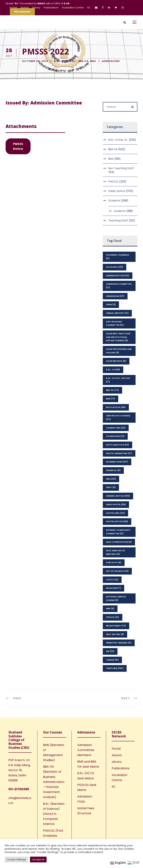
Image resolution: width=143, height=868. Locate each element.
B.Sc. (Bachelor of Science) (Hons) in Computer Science (54, 814)
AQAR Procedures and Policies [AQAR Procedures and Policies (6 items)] (119, 351)
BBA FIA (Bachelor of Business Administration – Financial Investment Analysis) (54, 782)
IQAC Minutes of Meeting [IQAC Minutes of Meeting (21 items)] (115, 552)
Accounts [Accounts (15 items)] (115, 267)
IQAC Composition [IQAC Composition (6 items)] (119, 542)
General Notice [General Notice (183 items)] (118, 496)
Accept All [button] (38, 860)
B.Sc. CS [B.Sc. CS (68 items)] (113, 370)
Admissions (111, 61)
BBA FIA (84, 61)
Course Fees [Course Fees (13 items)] (115, 436)
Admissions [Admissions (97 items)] (115, 296)
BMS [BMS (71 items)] (111, 399)
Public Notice (117, 191)
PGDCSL (113, 182)
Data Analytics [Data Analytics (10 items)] (117, 445)
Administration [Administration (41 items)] (118, 276)
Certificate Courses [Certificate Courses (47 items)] (118, 417)
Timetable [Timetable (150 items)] (115, 668)
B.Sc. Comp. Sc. (65, 61)
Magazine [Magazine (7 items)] (113, 588)
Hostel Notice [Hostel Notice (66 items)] (117, 521)
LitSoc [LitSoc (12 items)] (112, 580)
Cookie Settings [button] (16, 860)
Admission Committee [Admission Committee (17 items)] (119, 286)
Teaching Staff (118, 220)
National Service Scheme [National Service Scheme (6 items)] (116, 598)
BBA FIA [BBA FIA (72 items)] (112, 390)
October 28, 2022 (35, 61)
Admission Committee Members (86, 750)
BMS (93, 61)
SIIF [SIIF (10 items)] (110, 651)
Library (36, 8)
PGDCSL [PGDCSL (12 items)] (113, 617)
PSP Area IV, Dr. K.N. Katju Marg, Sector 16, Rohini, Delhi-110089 (19, 770)
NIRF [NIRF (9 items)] (110, 609)
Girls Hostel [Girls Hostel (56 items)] (116, 504)
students (120, 211)
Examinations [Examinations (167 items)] (117, 462)
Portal (13, 8)
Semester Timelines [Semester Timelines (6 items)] (119, 643)
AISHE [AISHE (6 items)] (111, 304)
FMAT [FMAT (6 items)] (111, 487)
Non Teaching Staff (121, 168)
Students (114, 201)
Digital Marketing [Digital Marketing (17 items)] (119, 453)
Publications (51, 8)
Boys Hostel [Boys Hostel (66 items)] (116, 407)
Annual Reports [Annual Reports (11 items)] (117, 313)
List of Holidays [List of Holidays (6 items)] (117, 571)
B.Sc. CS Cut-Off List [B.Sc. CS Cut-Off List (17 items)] (118, 380)
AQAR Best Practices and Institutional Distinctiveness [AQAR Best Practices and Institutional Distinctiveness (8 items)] (118, 337)
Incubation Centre (73, 8)
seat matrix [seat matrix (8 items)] (115, 634)
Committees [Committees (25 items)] (116, 428)
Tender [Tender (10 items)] (112, 660)
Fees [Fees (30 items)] (111, 479)
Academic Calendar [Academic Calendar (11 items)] (117, 257)
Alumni (25, 8)
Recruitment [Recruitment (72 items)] (116, 626)
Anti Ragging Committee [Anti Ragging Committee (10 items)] (115, 323)
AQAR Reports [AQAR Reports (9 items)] (116, 361)
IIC (89, 8)
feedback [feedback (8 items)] (113, 470)
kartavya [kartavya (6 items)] (114, 562)
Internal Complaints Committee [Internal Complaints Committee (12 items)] (118, 532)
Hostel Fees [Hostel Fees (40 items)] (115, 513)
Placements (22, 12)
